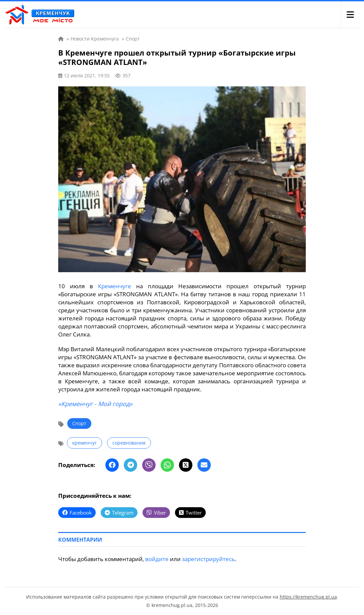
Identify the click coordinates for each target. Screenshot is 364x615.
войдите (157, 559)
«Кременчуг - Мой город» (95, 404)
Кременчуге (115, 286)
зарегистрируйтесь (208, 559)
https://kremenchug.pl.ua (308, 597)
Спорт (79, 423)
